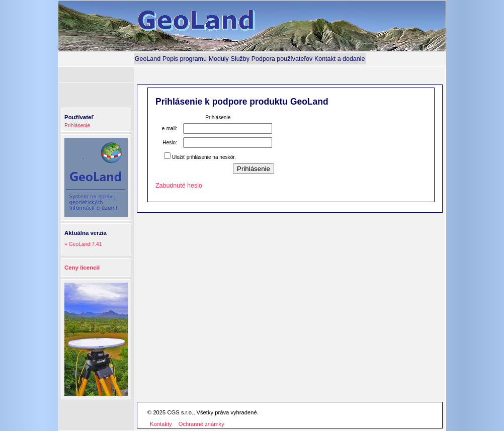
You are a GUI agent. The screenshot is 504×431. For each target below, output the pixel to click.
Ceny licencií (82, 268)
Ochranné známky (201, 424)
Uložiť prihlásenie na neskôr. (204, 157)
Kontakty (161, 424)
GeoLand (148, 59)
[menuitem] (148, 59)
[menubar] (250, 59)
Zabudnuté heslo (179, 186)
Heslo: (170, 143)
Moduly (219, 59)
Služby (240, 59)
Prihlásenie (77, 125)
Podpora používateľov (282, 59)
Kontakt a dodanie (340, 59)
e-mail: (170, 128)
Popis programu (185, 59)
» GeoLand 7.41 (83, 244)
